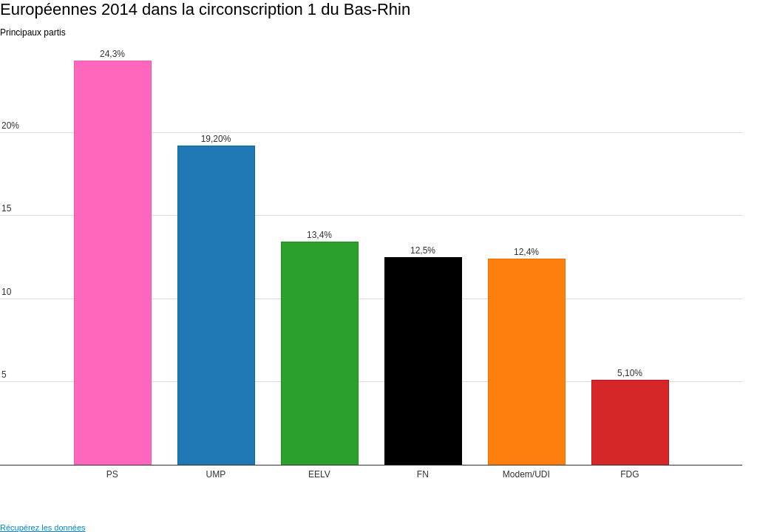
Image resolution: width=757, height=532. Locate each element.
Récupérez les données (43, 528)
